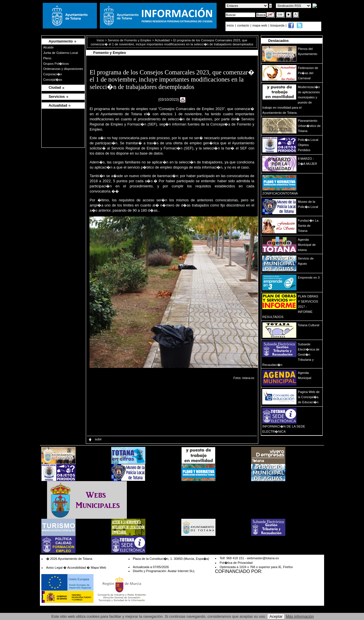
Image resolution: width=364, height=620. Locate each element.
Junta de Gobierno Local (60, 53)
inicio (231, 25)
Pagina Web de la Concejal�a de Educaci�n (309, 397)
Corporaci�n (52, 74)
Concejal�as (52, 80)
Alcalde (48, 47)
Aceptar (276, 616)
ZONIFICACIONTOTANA (280, 193)
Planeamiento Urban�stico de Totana (309, 126)
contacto (243, 25)
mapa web (260, 25)
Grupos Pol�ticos (56, 64)
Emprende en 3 (309, 277)
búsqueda (278, 25)
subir (95, 439)
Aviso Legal (54, 568)
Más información (300, 616)
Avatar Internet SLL (181, 571)
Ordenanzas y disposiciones (63, 69)
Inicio (101, 40)
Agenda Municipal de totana (307, 245)
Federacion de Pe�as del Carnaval (308, 73)
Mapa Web (98, 568)
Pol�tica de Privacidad (236, 563)
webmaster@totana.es (263, 558)
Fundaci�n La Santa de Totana (308, 226)
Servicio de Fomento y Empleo (129, 40)
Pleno (47, 58)
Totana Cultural (309, 325)
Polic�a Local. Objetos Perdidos (308, 145)
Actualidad (162, 40)
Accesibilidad (77, 568)
